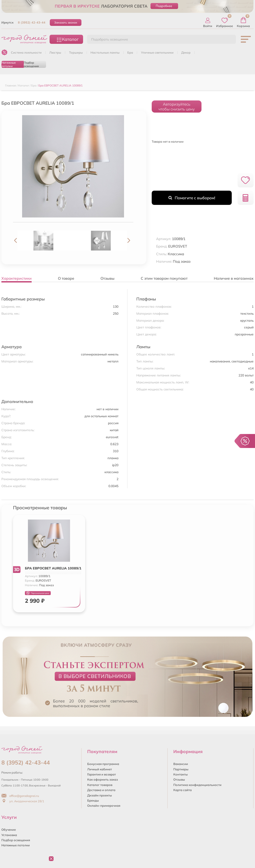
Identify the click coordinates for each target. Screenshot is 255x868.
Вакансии (181, 764)
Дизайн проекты (100, 795)
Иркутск (7, 22)
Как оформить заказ (103, 779)
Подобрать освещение (110, 39)
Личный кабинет (100, 769)
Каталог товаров (100, 785)
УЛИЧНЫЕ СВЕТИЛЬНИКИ (157, 52)
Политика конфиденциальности (197, 785)
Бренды (93, 800)
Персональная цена (38, 593)
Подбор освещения (31, 64)
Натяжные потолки (9, 64)
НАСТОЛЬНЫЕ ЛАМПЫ (105, 52)
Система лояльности (26, 52)
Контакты (181, 774)
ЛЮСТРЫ (55, 52)
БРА (130, 52)
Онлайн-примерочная (104, 806)
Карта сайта (183, 790)
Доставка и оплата (101, 790)
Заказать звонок (66, 22)
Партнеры (181, 769)
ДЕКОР (186, 52)
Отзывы (179, 779)
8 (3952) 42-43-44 (32, 22)
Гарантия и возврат (102, 774)
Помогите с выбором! (192, 198)
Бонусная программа (103, 764)
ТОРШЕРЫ (76, 52)
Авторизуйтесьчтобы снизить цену (177, 107)
